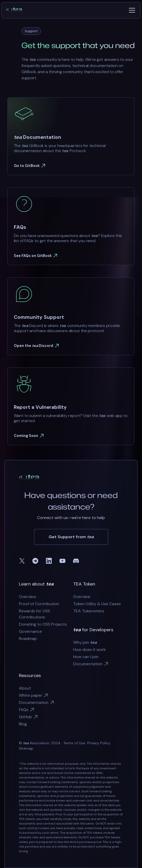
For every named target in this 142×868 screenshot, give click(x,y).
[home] (16, 10)
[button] (131, 10)
